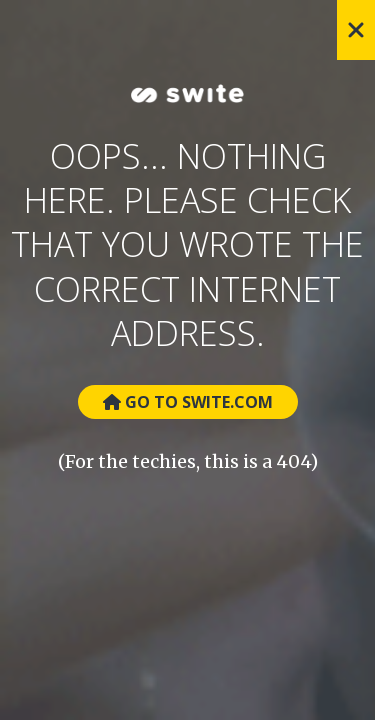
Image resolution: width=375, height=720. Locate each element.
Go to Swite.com (188, 402)
